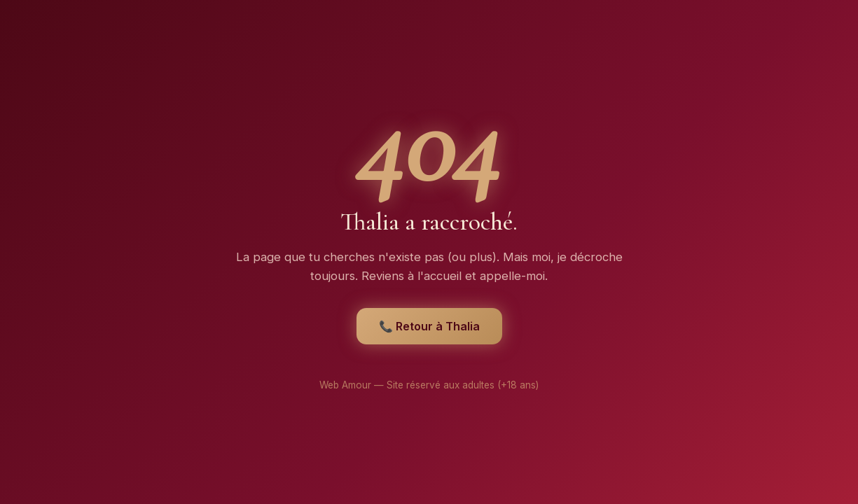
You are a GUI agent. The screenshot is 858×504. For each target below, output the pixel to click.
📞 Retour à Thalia (429, 326)
